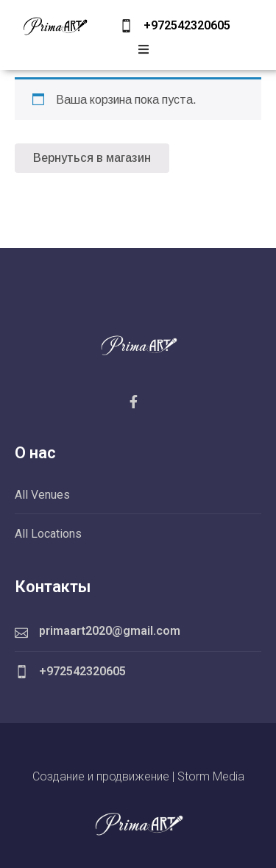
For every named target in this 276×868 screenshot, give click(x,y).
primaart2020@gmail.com (110, 631)
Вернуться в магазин (92, 158)
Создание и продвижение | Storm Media (138, 776)
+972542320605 (187, 25)
